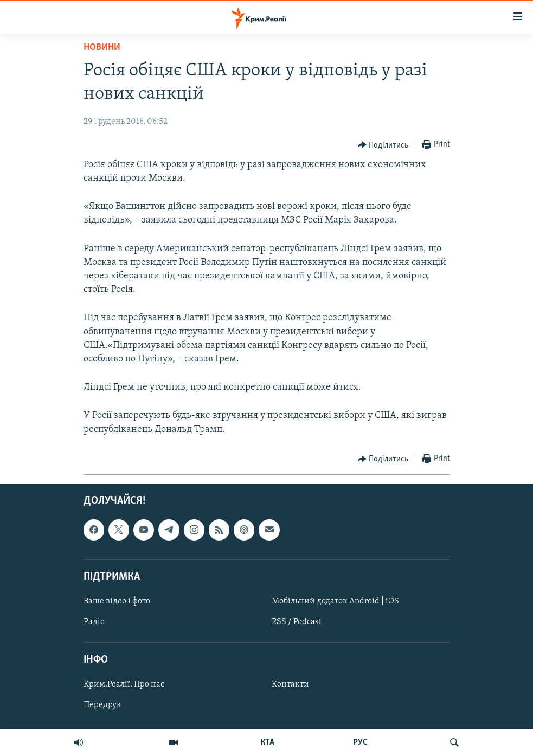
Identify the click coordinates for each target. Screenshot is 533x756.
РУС (360, 742)
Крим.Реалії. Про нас (124, 684)
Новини (102, 47)
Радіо (94, 622)
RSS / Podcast (297, 622)
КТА (267, 742)
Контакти (290, 684)
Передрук (102, 705)
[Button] (383, 145)
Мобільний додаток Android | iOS (335, 601)
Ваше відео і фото (117, 601)
